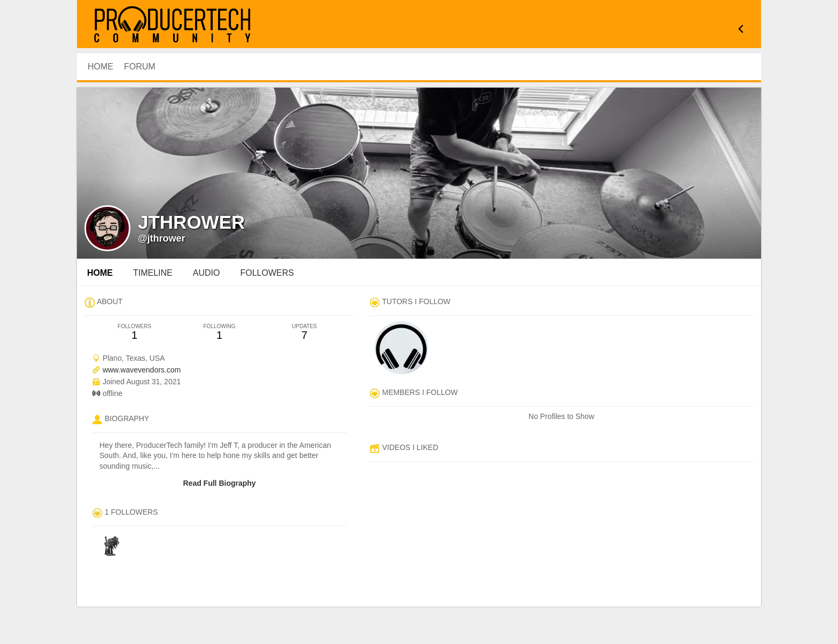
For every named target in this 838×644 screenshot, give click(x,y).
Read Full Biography (219, 483)
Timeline (153, 273)
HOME (100, 67)
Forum (140, 67)
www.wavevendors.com (142, 370)
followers (267, 273)
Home (100, 273)
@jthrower (162, 238)
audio (207, 273)
